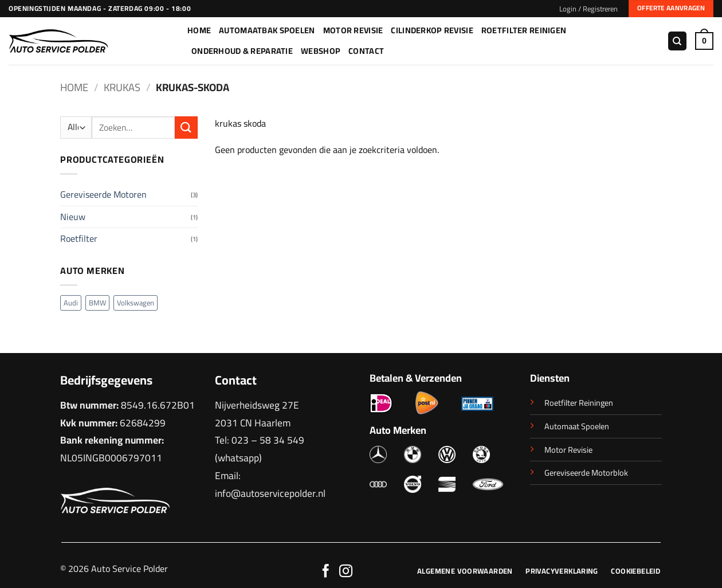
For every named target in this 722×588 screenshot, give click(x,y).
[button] (588, 9)
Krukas (122, 87)
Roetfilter (79, 238)
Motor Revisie (353, 30)
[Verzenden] (186, 128)
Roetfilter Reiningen (579, 403)
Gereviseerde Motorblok (586, 473)
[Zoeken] (677, 41)
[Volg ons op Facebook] (326, 572)
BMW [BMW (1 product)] (97, 303)
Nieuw (73, 217)
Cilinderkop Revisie (432, 30)
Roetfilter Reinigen (524, 30)
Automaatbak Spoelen (267, 30)
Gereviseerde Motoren (103, 194)
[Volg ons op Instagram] (346, 572)
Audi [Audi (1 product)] (71, 303)
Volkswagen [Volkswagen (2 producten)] (136, 303)
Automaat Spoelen (577, 426)
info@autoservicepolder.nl (270, 493)
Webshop (321, 51)
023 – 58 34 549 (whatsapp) (260, 449)
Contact (366, 51)
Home (199, 30)
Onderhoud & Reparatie (242, 51)
